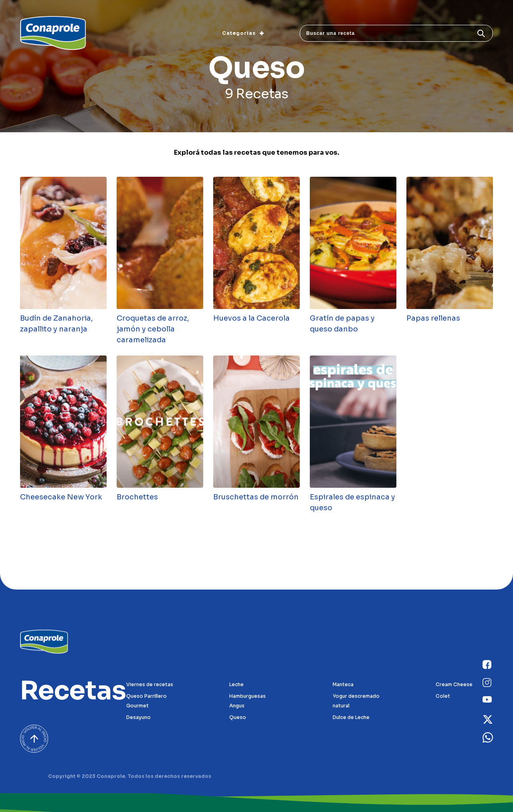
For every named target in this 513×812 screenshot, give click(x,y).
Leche (236, 684)
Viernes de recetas (150, 684)
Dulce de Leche (351, 717)
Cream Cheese (454, 684)
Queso (238, 717)
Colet (443, 696)
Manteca (343, 684)
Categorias (243, 33)
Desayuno (138, 717)
